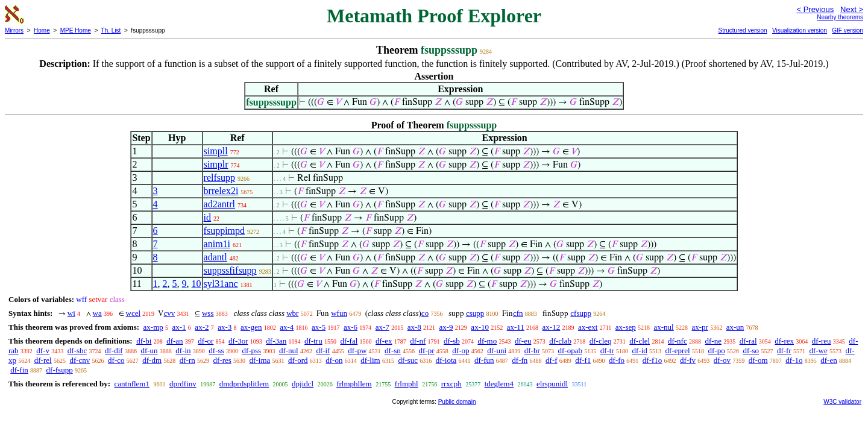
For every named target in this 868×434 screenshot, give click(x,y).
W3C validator (842, 402)
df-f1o (653, 360)
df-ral (748, 341)
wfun (339, 313)
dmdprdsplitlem (244, 384)
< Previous (815, 9)
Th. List (111, 30)
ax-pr (700, 327)
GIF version (848, 30)
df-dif (114, 351)
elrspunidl (552, 384)
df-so (751, 351)
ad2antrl (219, 204)
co (425, 313)
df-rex (784, 341)
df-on (334, 360)
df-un (149, 351)
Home (42, 30)
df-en (829, 360)
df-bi (144, 341)
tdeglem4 (499, 384)
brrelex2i (221, 191)
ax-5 (319, 327)
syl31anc (221, 284)
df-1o (794, 360)
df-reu (822, 341)
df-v (43, 351)
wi (71, 313)
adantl (215, 257)
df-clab (560, 341)
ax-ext (588, 327)
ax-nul (664, 327)
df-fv (688, 360)
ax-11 (516, 327)
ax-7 (382, 327)
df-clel (640, 341)
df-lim (370, 360)
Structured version (742, 30)
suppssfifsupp (230, 270)
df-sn (393, 351)
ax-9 (446, 327)
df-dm (152, 360)
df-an (175, 341)
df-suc (408, 360)
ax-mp (153, 327)
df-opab (570, 351)
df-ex (384, 341)
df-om (758, 360)
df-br (532, 351)
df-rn (187, 360)
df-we (818, 351)
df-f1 (583, 360)
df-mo (487, 341)
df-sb (452, 341)
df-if (323, 351)
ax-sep (626, 327)
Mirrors (14, 30)
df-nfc (678, 341)
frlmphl (407, 384)
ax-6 (351, 327)
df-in (183, 351)
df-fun (484, 360)
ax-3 (225, 327)
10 (197, 284)
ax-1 (179, 327)
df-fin (19, 370)
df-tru (313, 341)
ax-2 (202, 327)
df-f (552, 360)
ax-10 (480, 327)
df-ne (713, 341)
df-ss (216, 351)
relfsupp (219, 178)
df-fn (520, 360)
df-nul (289, 351)
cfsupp (581, 313)
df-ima (260, 360)
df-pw (357, 351)
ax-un (735, 327)
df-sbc (77, 351)
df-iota (446, 360)
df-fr (784, 351)
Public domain (457, 402)
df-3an (276, 341)
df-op (461, 351)
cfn (518, 313)
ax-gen (251, 327)
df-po (716, 351)
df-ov (722, 360)
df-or (206, 341)
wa (97, 313)
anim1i (217, 244)
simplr (216, 164)
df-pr (427, 351)
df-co (116, 360)
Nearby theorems (840, 17)
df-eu (523, 341)
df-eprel (678, 351)
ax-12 (552, 327)
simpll (216, 151)
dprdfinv (183, 384)
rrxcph (451, 384)
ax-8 (414, 327)
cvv (169, 313)
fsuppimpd (224, 231)
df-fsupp (60, 370)
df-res (222, 360)
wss (208, 313)
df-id (640, 351)
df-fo (617, 360)
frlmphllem (354, 384)
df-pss (251, 351)
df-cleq (601, 341)
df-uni (497, 351)
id (207, 217)
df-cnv (80, 360)
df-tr (607, 351)
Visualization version (800, 30)
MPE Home (76, 30)
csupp (475, 313)
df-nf (418, 341)
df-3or (238, 341)
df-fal (349, 341)
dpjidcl (303, 384)
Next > (852, 9)
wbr (292, 313)
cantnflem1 (131, 384)
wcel (134, 313)
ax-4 (287, 327)
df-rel (43, 360)
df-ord (298, 360)
